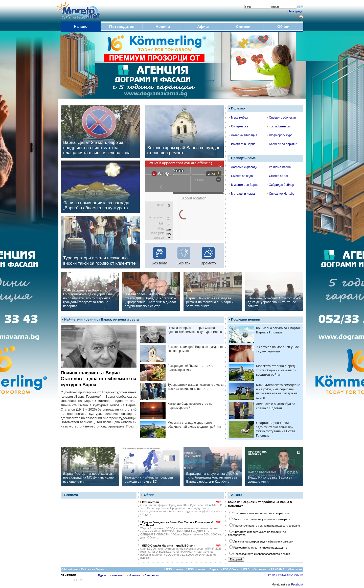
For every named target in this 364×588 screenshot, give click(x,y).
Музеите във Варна (244, 185)
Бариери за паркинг (282, 144)
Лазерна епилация (243, 135)
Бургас (101, 575)
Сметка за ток (278, 176)
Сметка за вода (241, 176)
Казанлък (117, 575)
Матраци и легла (242, 194)
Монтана (133, 575)
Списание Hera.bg (281, 194)
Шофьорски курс (279, 135)
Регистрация (296, 12)
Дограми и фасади (243, 167)
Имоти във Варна (242, 144)
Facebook (297, 584)
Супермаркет (239, 126)
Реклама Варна (279, 167)
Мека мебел (238, 118)
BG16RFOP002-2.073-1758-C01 (285, 575)
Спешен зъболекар (281, 118)
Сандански (151, 575)
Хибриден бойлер (280, 185)
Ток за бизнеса (278, 126)
